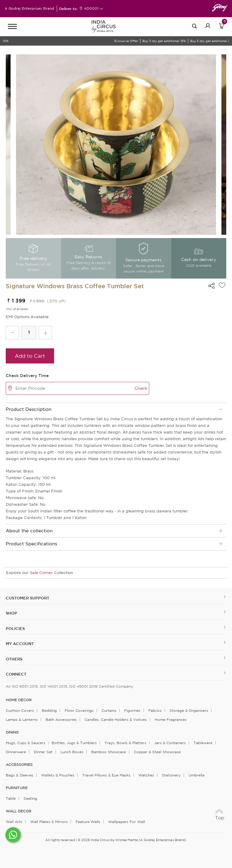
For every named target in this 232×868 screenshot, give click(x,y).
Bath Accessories (61, 720)
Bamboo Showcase (109, 752)
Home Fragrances (171, 720)
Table (11, 798)
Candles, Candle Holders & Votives (116, 720)
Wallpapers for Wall (127, 822)
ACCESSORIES (19, 765)
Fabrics (155, 710)
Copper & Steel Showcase (157, 752)
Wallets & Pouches (58, 775)
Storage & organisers (189, 710)
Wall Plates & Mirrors (49, 822)
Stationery (171, 775)
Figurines (132, 710)
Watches (146, 775)
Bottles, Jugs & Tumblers (74, 743)
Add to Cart (30, 356)
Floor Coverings (79, 710)
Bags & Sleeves (19, 775)
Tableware (203, 743)
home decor (19, 700)
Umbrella (197, 775)
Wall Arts (14, 822)
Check (141, 388)
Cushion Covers (20, 710)
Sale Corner (41, 573)
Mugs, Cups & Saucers (26, 743)
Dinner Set (43, 752)
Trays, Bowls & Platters (125, 743)
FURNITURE (17, 788)
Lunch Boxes (72, 752)
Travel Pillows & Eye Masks (106, 775)
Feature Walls (88, 822)
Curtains (109, 710)
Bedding (49, 710)
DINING (12, 732)
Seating (30, 798)
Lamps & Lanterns (22, 720)
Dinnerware (16, 752)
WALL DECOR (19, 811)
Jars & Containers (170, 743)
